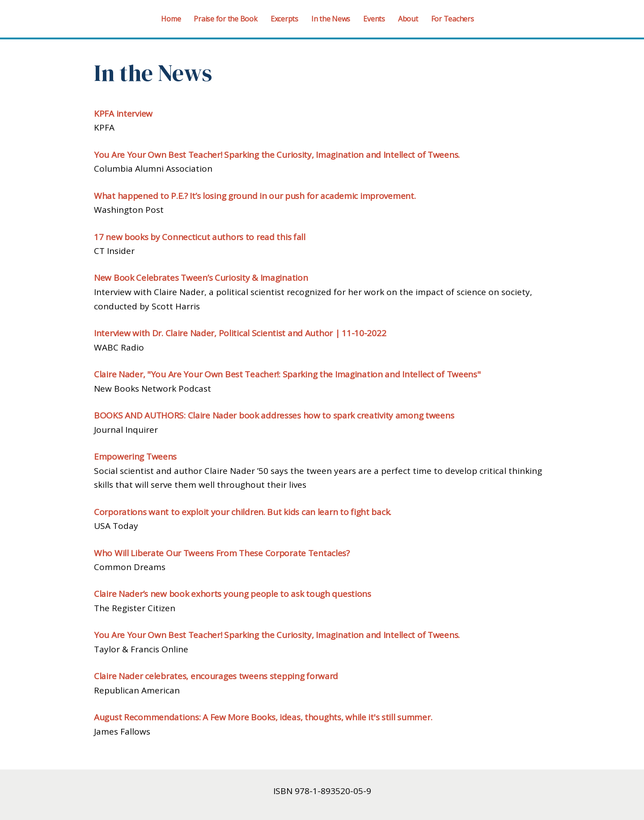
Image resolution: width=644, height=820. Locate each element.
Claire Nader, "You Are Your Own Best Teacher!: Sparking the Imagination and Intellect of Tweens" (287, 374)
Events (374, 19)
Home (171, 19)
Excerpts (284, 19)
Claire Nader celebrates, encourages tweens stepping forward (216, 676)
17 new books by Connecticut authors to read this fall (200, 237)
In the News (331, 19)
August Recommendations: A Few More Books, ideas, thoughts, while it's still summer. (263, 717)
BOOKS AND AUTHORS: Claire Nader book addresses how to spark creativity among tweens (274, 415)
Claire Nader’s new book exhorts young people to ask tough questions (233, 594)
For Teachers (453, 19)
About (408, 19)
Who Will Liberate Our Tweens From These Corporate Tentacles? (222, 553)
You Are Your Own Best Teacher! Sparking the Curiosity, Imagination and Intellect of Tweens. (277, 155)
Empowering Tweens (135, 456)
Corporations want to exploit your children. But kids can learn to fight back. (243, 512)
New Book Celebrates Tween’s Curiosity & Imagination (201, 278)
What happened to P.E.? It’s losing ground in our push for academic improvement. (255, 196)
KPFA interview (123, 114)
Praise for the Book (225, 19)
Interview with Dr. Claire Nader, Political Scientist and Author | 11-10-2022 (240, 333)
